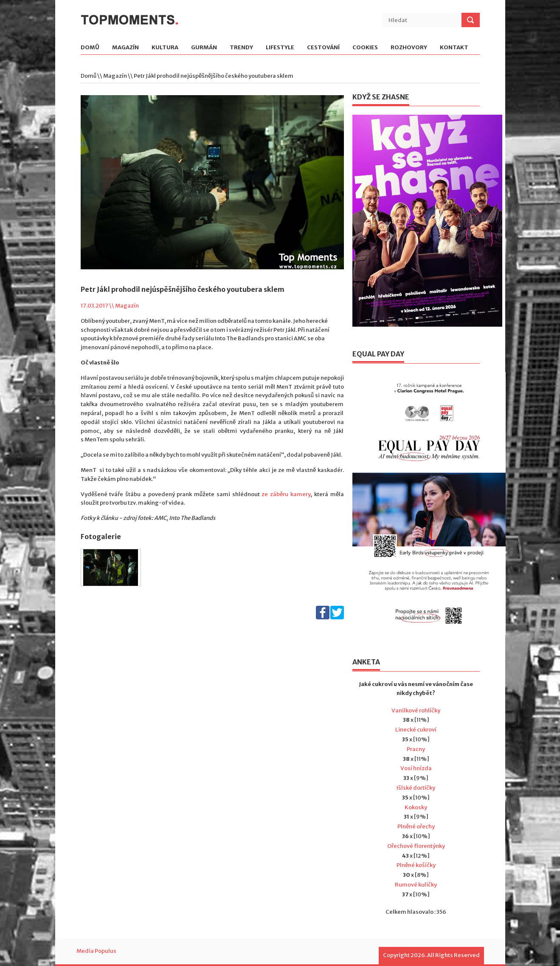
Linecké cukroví (416, 730)
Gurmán (204, 48)
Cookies (365, 48)
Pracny (416, 749)
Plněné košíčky (416, 865)
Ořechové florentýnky (416, 846)
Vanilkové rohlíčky (416, 710)
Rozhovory (409, 48)
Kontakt (454, 48)
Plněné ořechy (416, 826)
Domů (90, 48)
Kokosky (416, 807)
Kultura (165, 48)
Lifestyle (280, 48)
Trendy (241, 48)
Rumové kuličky (416, 885)
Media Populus (96, 951)
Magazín (125, 48)
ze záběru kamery (286, 494)
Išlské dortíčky (416, 788)
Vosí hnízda (416, 768)
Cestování (323, 48)
